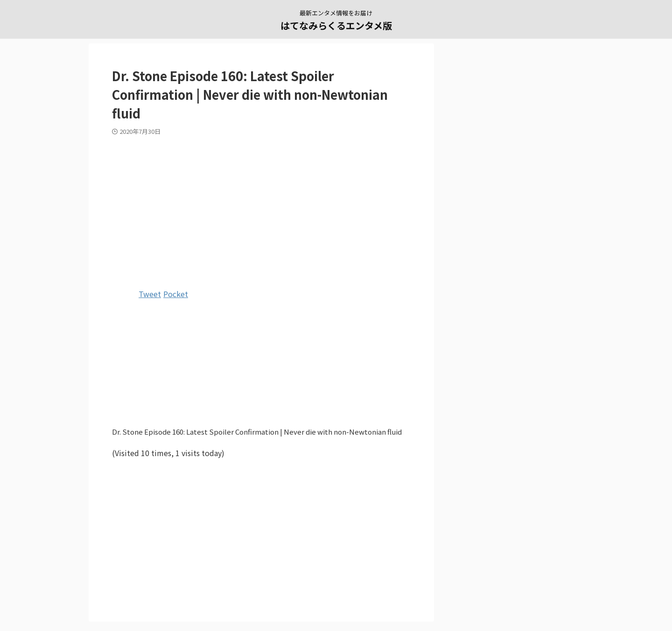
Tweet (150, 294)
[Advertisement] (261, 210)
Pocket (176, 294)
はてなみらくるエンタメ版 (336, 25)
